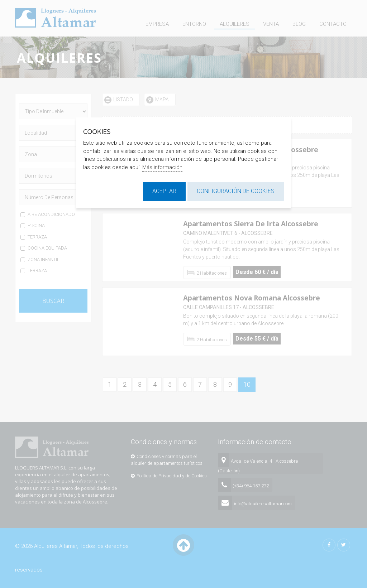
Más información (162, 167)
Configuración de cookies (236, 191)
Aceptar (164, 191)
